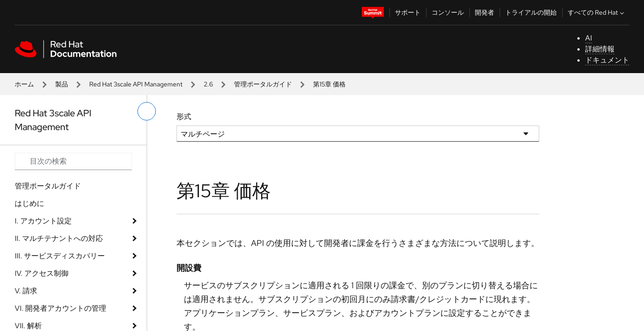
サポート (408, 12)
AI (589, 38)
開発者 (484, 12)
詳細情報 (600, 49)
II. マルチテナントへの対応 (59, 238)
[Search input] (73, 161)
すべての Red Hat (597, 12)
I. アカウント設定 (43, 221)
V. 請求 (26, 291)
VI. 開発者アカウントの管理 (60, 308)
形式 (184, 117)
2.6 (208, 84)
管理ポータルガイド (263, 84)
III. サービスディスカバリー (60, 256)
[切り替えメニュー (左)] (147, 111)
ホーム (24, 84)
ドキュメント (607, 60)
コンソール (448, 12)
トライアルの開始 (531, 12)
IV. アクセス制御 (42, 273)
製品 (62, 84)
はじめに (29, 203)
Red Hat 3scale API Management (136, 84)
